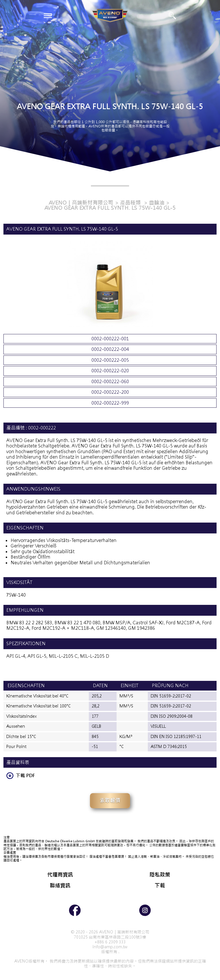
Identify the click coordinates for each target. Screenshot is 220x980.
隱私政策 (160, 875)
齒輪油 (157, 203)
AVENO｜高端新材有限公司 (81, 203)
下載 (160, 886)
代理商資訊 (60, 875)
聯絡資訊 (60, 886)
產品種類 (131, 203)
